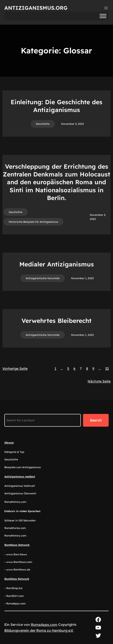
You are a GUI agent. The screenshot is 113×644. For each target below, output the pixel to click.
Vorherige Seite (15, 368)
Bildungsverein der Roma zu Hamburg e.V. (39, 630)
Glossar (9, 443)
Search (96, 420)
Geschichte (43, 124)
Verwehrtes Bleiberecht (56, 321)
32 (107, 368)
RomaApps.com (44, 625)
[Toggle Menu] (103, 16)
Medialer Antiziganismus (57, 264)
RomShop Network (17, 579)
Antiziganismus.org (36, 8)
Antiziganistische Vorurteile (43, 278)
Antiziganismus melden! (20, 477)
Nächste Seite (99, 381)
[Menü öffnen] (106, 8)
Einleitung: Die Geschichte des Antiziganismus (56, 106)
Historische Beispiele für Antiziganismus (33, 222)
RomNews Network (17, 545)
